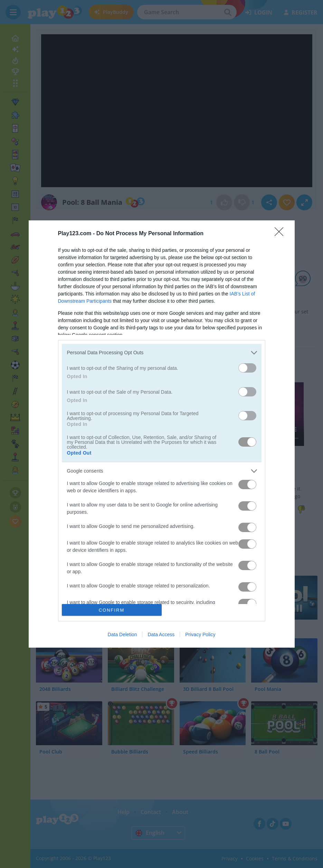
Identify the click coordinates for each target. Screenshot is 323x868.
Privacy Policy (200, 634)
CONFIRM (112, 610)
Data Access (161, 634)
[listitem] (162, 353)
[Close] (281, 234)
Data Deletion (122, 634)
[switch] (247, 368)
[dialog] (162, 434)
